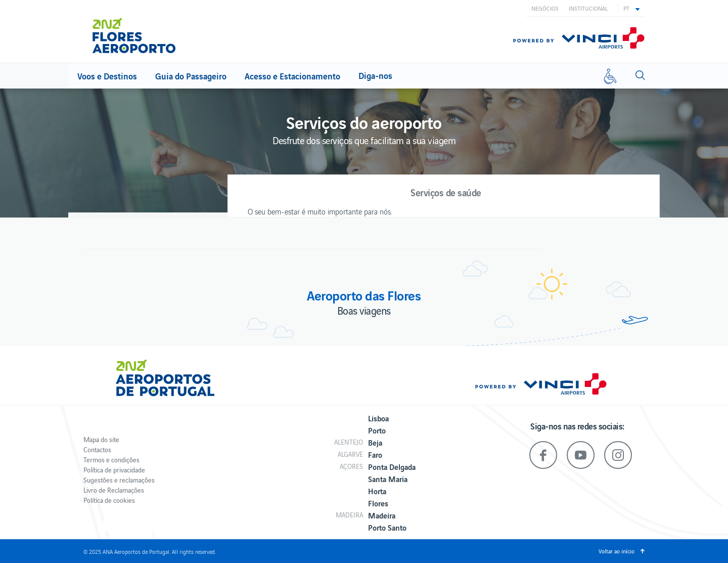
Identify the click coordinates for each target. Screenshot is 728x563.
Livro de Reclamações (114, 490)
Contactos (97, 449)
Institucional (588, 8)
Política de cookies (109, 500)
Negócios (545, 8)
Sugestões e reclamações (119, 480)
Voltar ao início (617, 551)
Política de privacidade (114, 470)
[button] (631, 8)
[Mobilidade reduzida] (610, 76)
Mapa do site (101, 439)
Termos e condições (111, 460)
